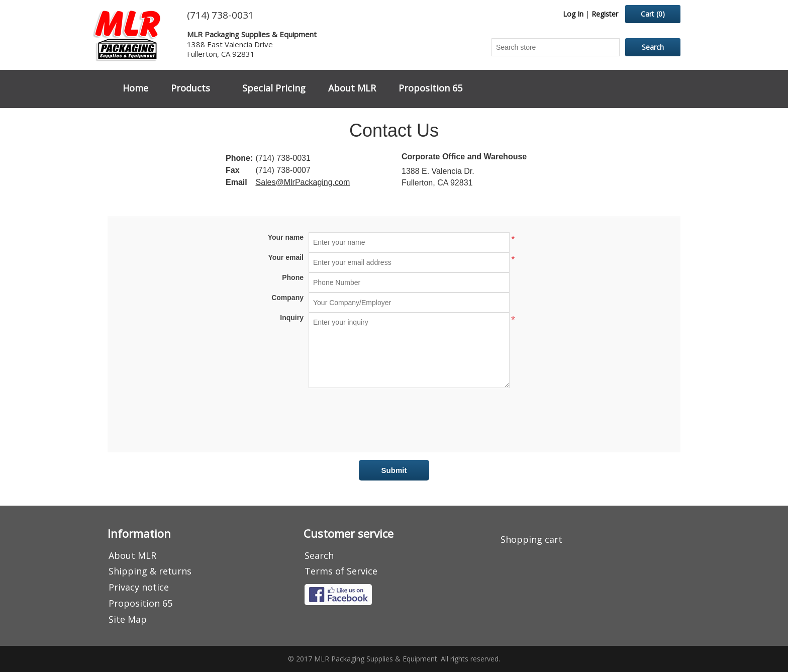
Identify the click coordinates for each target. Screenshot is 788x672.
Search (319, 555)
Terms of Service (341, 571)
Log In (573, 14)
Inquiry (292, 318)
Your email (286, 257)
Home (135, 88)
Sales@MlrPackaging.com (303, 182)
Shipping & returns (150, 571)
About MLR (352, 88)
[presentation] (394, 418)
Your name (286, 237)
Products (190, 88)
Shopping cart (531, 539)
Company (287, 298)
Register (605, 14)
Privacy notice (139, 587)
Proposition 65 (430, 88)
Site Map (128, 619)
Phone (293, 277)
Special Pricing (274, 88)
